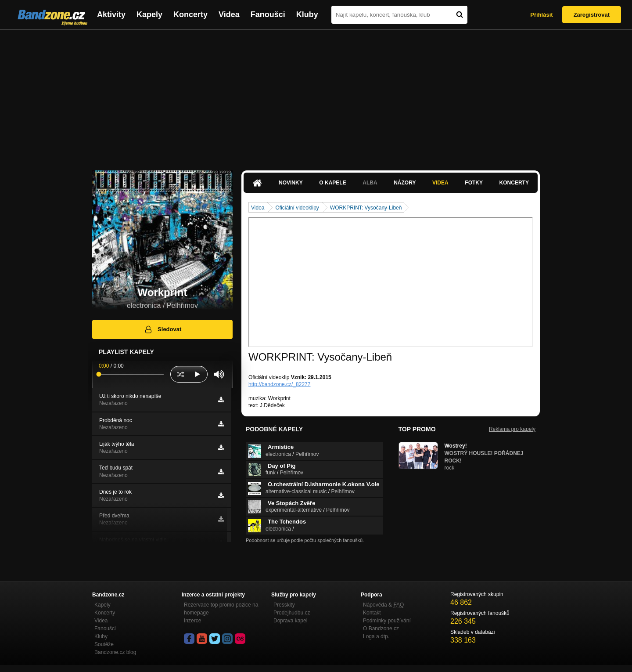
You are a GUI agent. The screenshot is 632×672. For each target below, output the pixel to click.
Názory (405, 183)
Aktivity (111, 14)
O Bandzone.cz (381, 629)
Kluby (307, 14)
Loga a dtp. (376, 636)
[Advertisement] (316, 96)
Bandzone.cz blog (115, 652)
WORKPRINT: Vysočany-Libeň (366, 208)
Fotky (474, 183)
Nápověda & (383, 605)
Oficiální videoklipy (297, 208)
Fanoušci (268, 14)
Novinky (291, 183)
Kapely (149, 14)
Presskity (284, 605)
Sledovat (163, 329)
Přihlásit (541, 15)
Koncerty (190, 14)
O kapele (332, 183)
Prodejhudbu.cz (292, 613)
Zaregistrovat (592, 15)
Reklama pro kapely (512, 429)
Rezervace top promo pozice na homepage (221, 609)
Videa (229, 14)
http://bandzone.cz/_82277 (279, 384)
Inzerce (192, 621)
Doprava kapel (290, 621)
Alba (370, 183)
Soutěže (104, 644)
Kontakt (372, 613)
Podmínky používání (387, 621)
